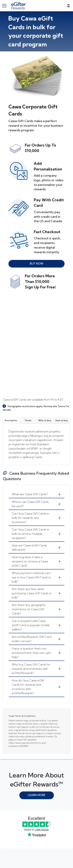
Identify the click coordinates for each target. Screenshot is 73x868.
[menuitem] (36, 494)
